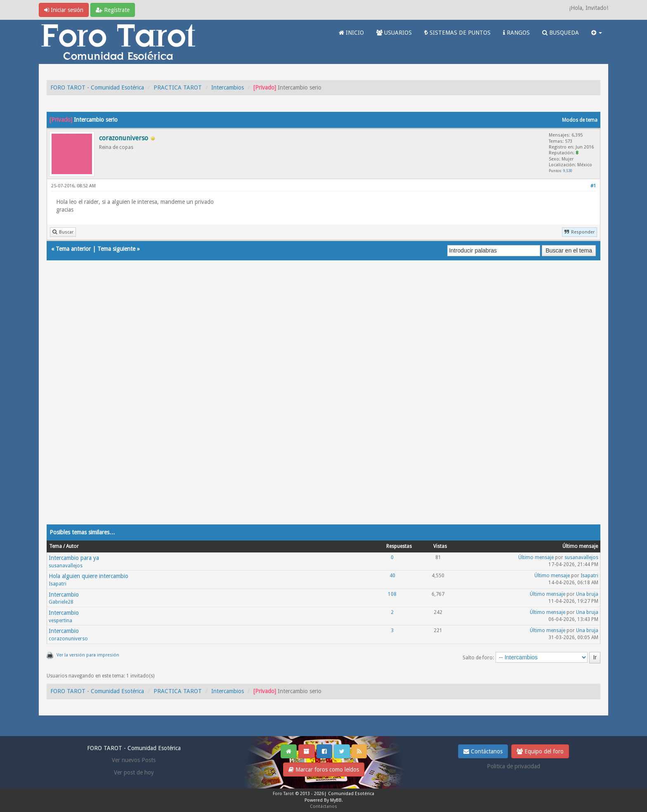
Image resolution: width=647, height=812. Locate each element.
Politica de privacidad (514, 766)
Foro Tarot (283, 794)
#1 (593, 186)
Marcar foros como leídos (324, 770)
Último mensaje (536, 557)
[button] (597, 33)
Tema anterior (73, 249)
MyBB (336, 800)
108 (392, 594)
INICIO (351, 33)
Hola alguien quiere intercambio (89, 576)
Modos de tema (580, 120)
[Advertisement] (294, 401)
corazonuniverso (68, 639)
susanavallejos (66, 566)
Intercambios (228, 87)
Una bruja (587, 594)
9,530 (568, 171)
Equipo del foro (540, 751)
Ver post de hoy (134, 772)
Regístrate (113, 10)
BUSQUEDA (561, 33)
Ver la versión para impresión (88, 655)
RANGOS (516, 33)
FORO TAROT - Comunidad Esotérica (97, 87)
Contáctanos (483, 751)
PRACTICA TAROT (178, 87)
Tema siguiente (116, 249)
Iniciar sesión (64, 10)
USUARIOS (394, 33)
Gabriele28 (61, 602)
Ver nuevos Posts (134, 760)
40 (392, 576)
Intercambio (64, 595)
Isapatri (58, 584)
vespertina (60, 621)
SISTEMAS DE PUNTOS (457, 33)
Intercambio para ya (74, 558)
